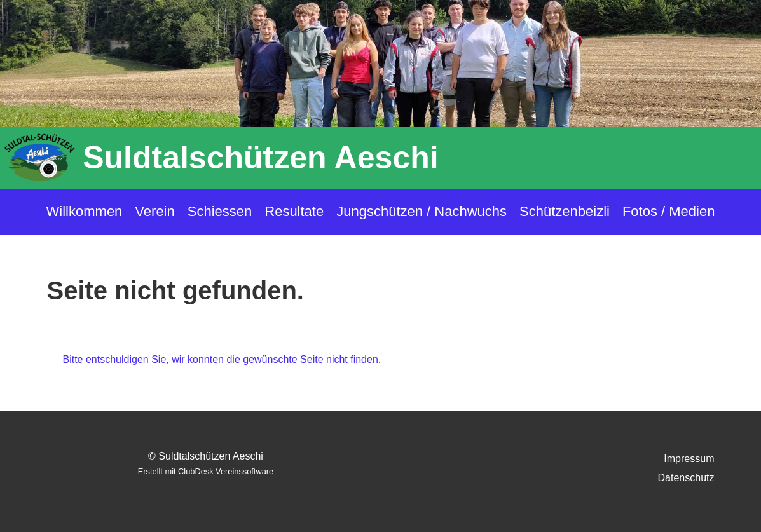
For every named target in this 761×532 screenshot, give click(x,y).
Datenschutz (686, 478)
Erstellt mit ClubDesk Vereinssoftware (206, 471)
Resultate (294, 211)
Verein (154, 211)
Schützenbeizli (565, 211)
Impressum (689, 459)
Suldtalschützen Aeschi (260, 158)
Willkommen (85, 211)
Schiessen (220, 211)
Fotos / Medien (669, 211)
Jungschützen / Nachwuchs (422, 211)
